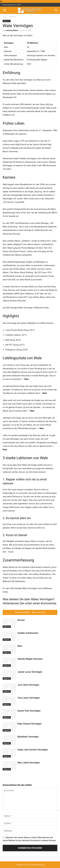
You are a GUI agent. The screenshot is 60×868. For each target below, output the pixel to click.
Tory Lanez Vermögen (29, 698)
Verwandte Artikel (22, 612)
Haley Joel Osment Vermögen (33, 750)
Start (5, 17)
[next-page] (9, 776)
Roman (21, 620)
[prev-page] (4, 776)
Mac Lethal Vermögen (29, 763)
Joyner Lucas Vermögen (30, 672)
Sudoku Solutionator (28, 633)
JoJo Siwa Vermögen (28, 685)
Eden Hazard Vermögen (30, 724)
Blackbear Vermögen (28, 737)
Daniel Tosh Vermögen (29, 711)
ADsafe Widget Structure (30, 659)
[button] (5, 10)
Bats (20, 646)
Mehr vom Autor (38, 612)
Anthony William (12, 30)
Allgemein (13, 17)
